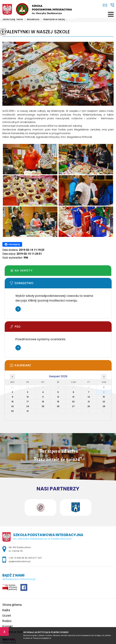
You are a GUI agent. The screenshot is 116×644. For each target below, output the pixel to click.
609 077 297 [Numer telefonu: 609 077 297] (35, 558)
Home (20, 19)
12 (58, 397)
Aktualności (31, 19)
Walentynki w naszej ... (53, 19)
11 (43, 397)
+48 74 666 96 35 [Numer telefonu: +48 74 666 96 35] (18, 558)
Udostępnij (12, 244)
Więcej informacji (18, 309)
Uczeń (7, 616)
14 (89, 397)
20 (73, 402)
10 (28, 397)
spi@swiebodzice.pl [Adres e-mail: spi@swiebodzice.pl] (20, 561)
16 (12, 402)
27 (73, 406)
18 (43, 402)
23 (12, 406)
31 (28, 411)
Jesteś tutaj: (9, 19)
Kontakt (8, 626)
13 (73, 397)
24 (28, 406)
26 (58, 406)
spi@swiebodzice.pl (105, 5)
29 (104, 406)
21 (89, 402)
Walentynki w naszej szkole (36, 32)
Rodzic (7, 621)
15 (104, 397)
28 (89, 406)
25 (43, 406)
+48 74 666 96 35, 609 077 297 (112, 5)
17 (28, 402)
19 (58, 402)
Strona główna (12, 605)
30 (12, 411)
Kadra (6, 610)
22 (104, 402)
